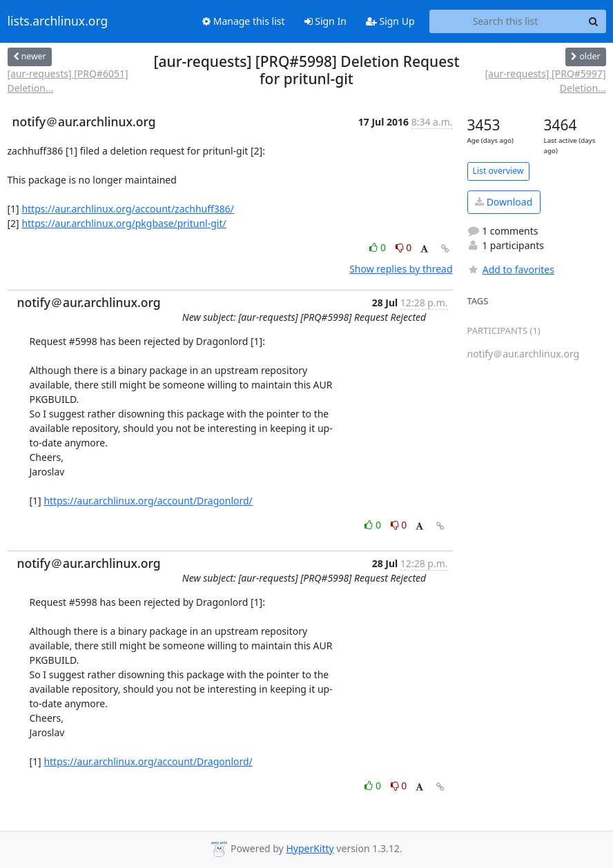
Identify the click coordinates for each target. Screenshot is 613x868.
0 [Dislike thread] (404, 247)
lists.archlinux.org (58, 21)
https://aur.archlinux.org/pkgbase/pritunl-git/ (124, 223)
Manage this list (244, 21)
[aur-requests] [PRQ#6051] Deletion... (68, 81)
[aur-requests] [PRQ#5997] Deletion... (545, 81)
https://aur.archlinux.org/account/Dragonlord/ (148, 501)
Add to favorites (511, 269)
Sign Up (390, 21)
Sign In (325, 21)
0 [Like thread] (379, 247)
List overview (498, 171)
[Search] (594, 21)
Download (504, 202)
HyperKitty (310, 848)
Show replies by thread (401, 269)
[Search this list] (506, 21)
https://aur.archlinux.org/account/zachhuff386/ (128, 209)
